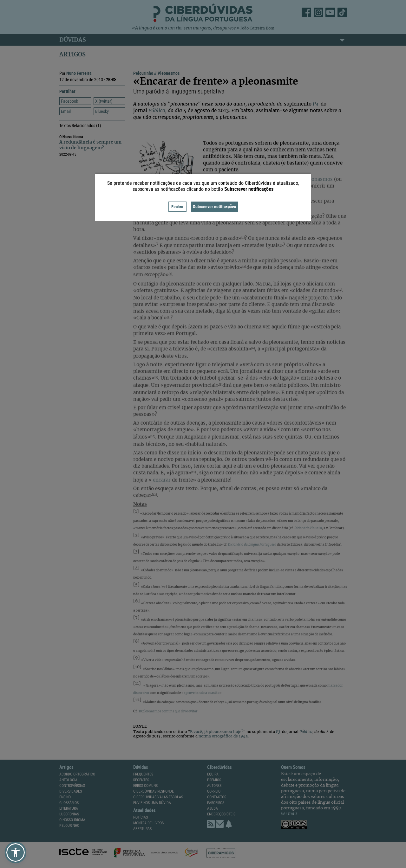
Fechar (177, 206)
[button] (16, 852)
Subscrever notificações (214, 206)
